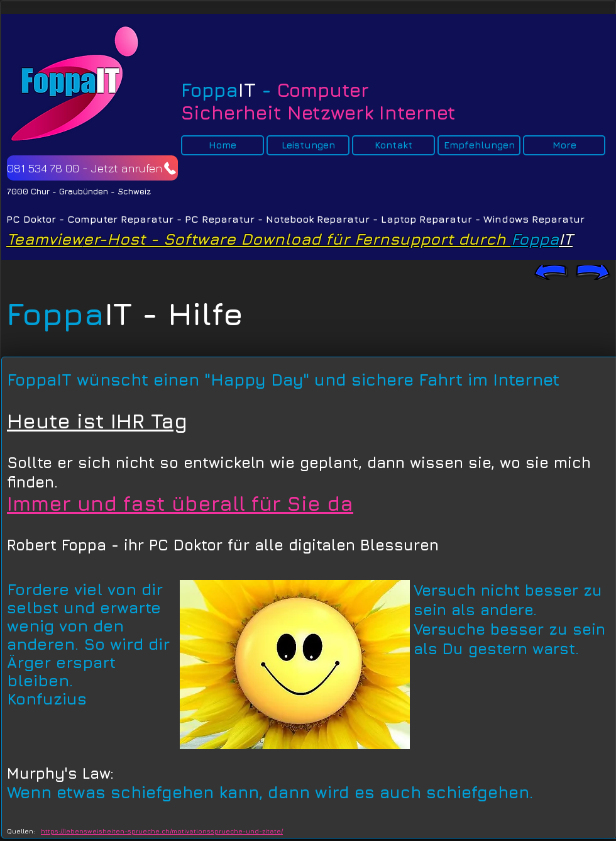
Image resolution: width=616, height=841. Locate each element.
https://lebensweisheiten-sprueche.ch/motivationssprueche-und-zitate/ (162, 831)
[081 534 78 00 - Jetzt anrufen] (92, 168)
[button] (223, 145)
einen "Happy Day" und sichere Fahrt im (321, 380)
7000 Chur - (33, 191)
